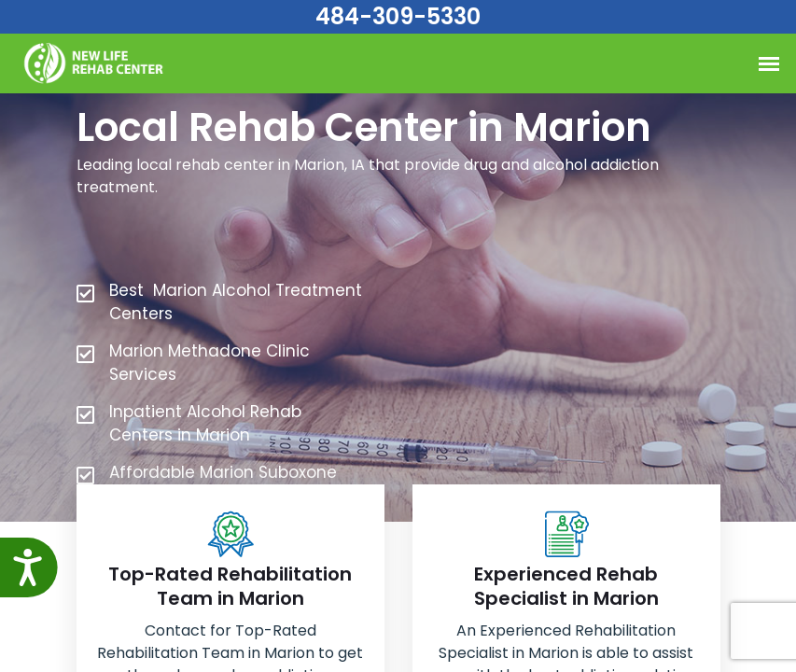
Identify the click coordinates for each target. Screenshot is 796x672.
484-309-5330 (398, 16)
